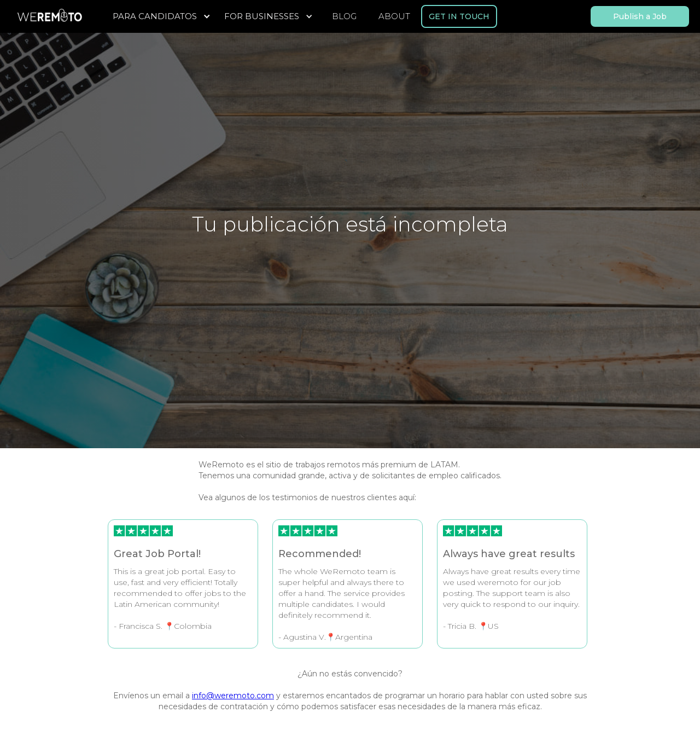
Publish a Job (640, 16)
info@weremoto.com (233, 696)
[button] (163, 16)
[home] (49, 16)
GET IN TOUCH (459, 16)
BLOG (344, 16)
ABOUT (394, 16)
